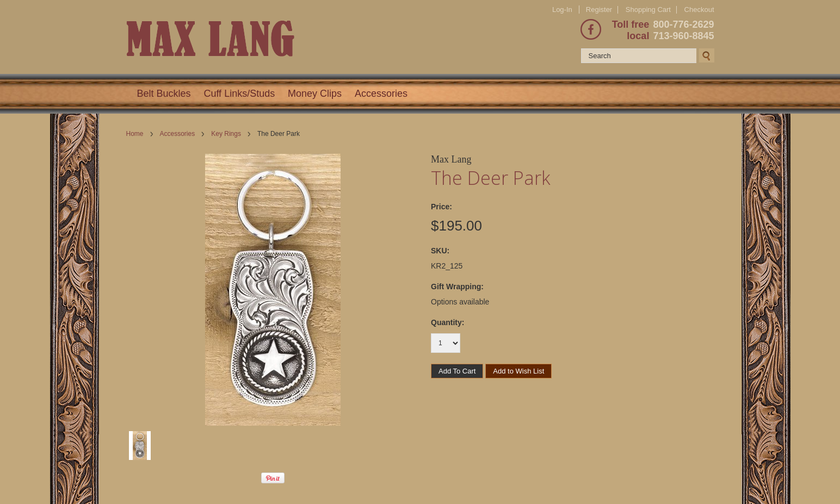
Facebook (591, 29)
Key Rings (226, 134)
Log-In (562, 10)
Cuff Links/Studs (239, 94)
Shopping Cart (648, 10)
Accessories (381, 94)
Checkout (699, 10)
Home (135, 134)
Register (599, 10)
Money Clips (315, 94)
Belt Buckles (164, 94)
